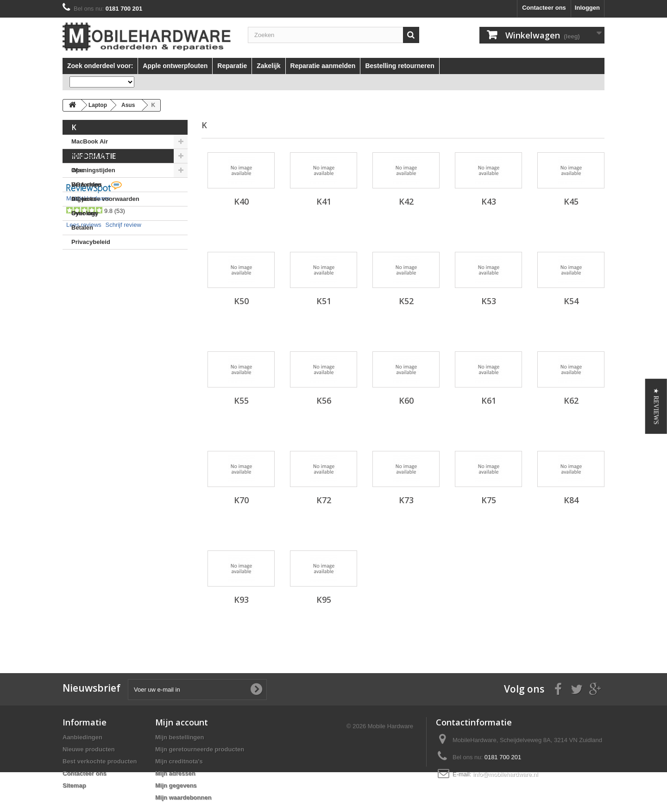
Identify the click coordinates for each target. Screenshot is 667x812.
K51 (324, 301)
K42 (406, 201)
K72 (324, 500)
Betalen (82, 314)
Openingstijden (93, 256)
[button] (656, 406)
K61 (489, 400)
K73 (406, 500)
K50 (241, 301)
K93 (241, 600)
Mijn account (182, 722)
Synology (85, 213)
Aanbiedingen (82, 737)
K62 (571, 400)
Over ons (84, 299)
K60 (406, 400)
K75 (489, 500)
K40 (241, 201)
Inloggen (587, 8)
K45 (571, 201)
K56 (324, 400)
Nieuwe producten (89, 749)
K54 (571, 301)
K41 (324, 201)
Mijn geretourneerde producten (200, 749)
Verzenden (86, 271)
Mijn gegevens (176, 785)
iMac (78, 170)
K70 (241, 500)
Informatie (94, 242)
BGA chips (87, 184)
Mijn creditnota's (179, 761)
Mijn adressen (175, 773)
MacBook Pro (91, 156)
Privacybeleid (91, 328)
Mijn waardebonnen (183, 797)
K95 (324, 600)
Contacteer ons (544, 8)
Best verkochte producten (100, 761)
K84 (571, 500)
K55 (241, 400)
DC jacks (84, 199)
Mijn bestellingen (179, 737)
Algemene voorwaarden (105, 285)
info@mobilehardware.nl (505, 774)
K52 (406, 301)
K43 (489, 201)
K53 (489, 301)
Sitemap (74, 785)
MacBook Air (90, 141)
